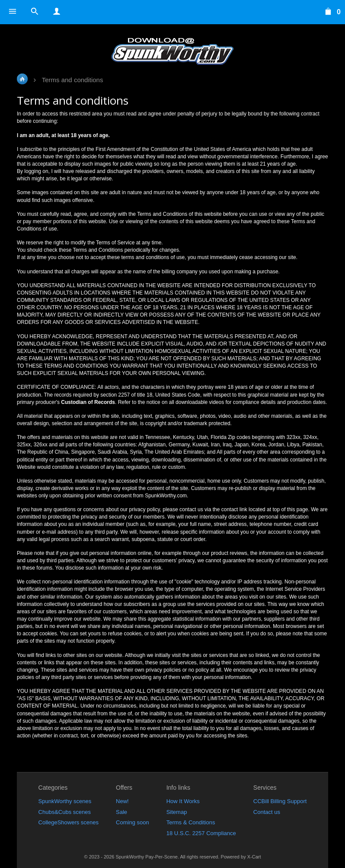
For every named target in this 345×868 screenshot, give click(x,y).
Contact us (267, 812)
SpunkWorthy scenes (65, 801)
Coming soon (133, 822)
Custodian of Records (88, 402)
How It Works (183, 801)
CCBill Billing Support (280, 801)
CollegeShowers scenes (69, 822)
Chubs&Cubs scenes (65, 812)
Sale (121, 812)
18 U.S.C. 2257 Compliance (201, 833)
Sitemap (177, 812)
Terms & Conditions (191, 822)
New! (122, 801)
